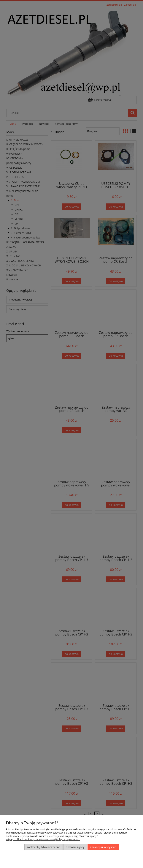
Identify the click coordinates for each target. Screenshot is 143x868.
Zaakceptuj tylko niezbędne (43, 847)
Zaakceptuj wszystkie (103, 847)
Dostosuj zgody (75, 847)
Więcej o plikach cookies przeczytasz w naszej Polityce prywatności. (43, 839)
